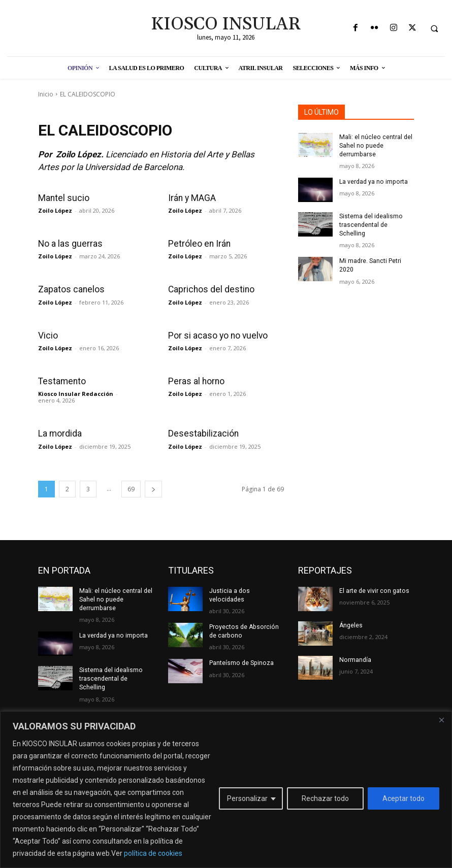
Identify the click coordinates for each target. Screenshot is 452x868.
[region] (226, 790)
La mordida (60, 433)
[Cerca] (441, 720)
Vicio (48, 335)
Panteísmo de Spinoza (241, 661)
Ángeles (351, 624)
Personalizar (247, 798)
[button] (434, 28)
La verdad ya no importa (373, 181)
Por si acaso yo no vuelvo (216, 335)
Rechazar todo (325, 798)
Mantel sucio (62, 198)
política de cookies (153, 853)
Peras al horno (196, 381)
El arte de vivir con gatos (374, 590)
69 (131, 488)
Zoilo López (55, 210)
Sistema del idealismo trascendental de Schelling (371, 224)
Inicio (46, 94)
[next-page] (153, 488)
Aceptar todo (403, 798)
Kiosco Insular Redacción (76, 393)
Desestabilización (202, 433)
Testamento (61, 381)
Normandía (355, 658)
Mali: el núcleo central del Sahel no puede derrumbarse (375, 146)
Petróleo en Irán (198, 244)
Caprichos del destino (210, 289)
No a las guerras (69, 244)
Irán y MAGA (192, 198)
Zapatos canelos (70, 289)
